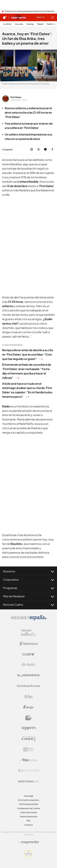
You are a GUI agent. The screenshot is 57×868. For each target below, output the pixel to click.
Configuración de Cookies (28, 808)
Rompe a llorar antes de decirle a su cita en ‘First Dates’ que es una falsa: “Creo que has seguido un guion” (28, 354)
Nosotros (28, 571)
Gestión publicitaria (28, 817)
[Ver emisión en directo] (40, 17)
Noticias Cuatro (28, 605)
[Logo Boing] (29, 697)
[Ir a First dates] (19, 17)
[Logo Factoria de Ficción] (29, 686)
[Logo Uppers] (29, 728)
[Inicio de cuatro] (5, 17)
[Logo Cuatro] (29, 654)
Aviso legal (28, 796)
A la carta (19, 24)
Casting (30, 24)
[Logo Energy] (29, 707)
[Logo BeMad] (29, 718)
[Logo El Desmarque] (28, 675)
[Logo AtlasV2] (28, 760)
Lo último (7, 24)
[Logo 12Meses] (28, 749)
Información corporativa (28, 800)
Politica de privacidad (29, 804)
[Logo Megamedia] (30, 842)
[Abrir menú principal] (52, 17)
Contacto (29, 825)
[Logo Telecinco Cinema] (29, 739)
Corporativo (28, 580)
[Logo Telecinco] (29, 644)
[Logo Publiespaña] (29, 771)
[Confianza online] (28, 857)
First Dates (16, 97)
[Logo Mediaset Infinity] (29, 633)
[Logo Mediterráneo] (29, 781)
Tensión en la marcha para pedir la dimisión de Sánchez (29, 11)
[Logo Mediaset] (29, 619)
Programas (28, 588)
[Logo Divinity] (29, 665)
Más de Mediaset (28, 596)
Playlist (40, 24)
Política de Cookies (29, 812)
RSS (29, 821)
